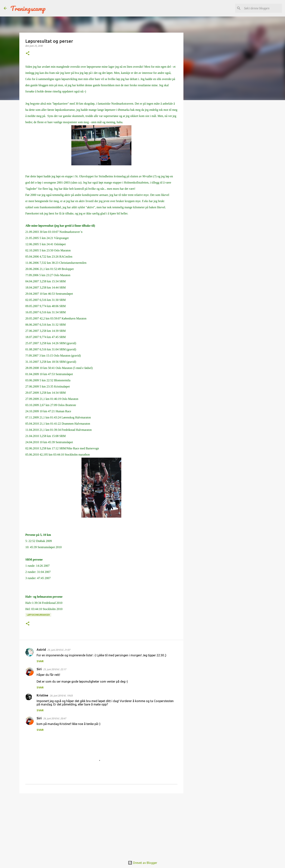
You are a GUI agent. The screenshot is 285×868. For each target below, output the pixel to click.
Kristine (42, 695)
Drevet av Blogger (142, 863)
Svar (40, 661)
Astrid (41, 650)
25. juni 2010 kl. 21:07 (59, 650)
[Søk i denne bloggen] (262, 8)
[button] (28, 54)
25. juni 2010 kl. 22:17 (55, 669)
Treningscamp (28, 8)
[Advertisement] (101, 825)
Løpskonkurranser (38, 615)
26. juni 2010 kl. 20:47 (55, 718)
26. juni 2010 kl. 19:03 (61, 696)
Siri (39, 669)
